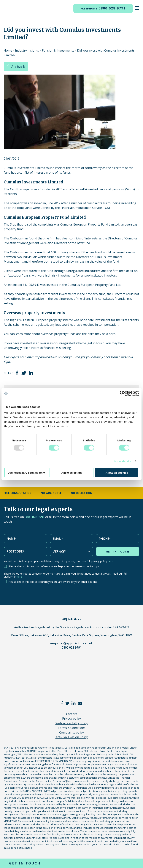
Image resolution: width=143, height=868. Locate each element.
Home (8, 50)
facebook (17, 373)
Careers (72, 714)
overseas (46, 343)
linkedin (31, 373)
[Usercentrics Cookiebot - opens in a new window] (122, 393)
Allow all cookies (117, 472)
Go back (16, 67)
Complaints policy (71, 732)
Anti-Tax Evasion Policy (72, 737)
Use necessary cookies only (26, 472)
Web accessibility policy (72, 723)
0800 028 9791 (103, 8)
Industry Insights (27, 50)
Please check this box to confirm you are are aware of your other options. (53, 582)
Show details (123, 461)
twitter (24, 373)
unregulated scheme (72, 343)
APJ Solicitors (9, 11)
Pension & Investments (58, 50)
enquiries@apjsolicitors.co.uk (71, 643)
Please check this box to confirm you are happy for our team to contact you (54, 566)
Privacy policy (71, 719)
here (111, 561)
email (80, 703)
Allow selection (71, 472)
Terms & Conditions (72, 728)
